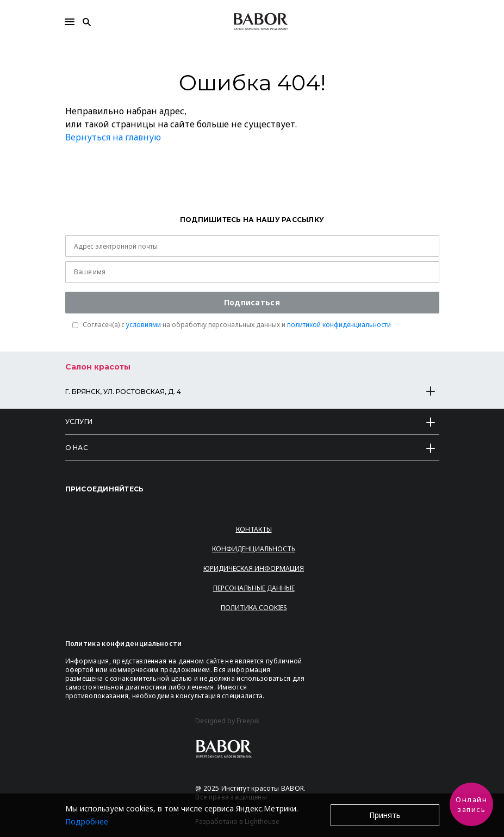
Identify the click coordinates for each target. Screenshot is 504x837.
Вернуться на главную (113, 137)
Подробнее (87, 821)
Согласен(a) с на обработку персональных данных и (237, 325)
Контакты (254, 529)
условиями (144, 325)
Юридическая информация (254, 568)
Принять (385, 815)
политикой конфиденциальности (339, 325)
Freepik (248, 721)
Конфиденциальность (254, 549)
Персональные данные (254, 588)
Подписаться (252, 302)
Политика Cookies (254, 608)
